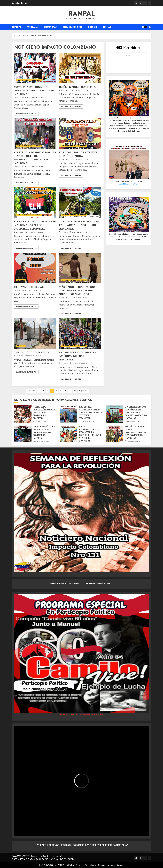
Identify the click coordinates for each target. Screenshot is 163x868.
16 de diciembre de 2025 (80, 232)
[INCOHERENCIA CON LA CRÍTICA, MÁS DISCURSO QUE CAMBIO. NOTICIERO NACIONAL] (114, 414)
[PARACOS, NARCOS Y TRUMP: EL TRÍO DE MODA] (80, 133)
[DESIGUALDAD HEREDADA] (35, 333)
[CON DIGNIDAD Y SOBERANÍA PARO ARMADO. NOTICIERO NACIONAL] (80, 203)
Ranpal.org (20, 98)
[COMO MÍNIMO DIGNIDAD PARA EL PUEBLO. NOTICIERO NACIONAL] (35, 68)
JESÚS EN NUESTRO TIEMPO (77, 87)
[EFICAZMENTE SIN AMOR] (35, 268)
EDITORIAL (16, 27)
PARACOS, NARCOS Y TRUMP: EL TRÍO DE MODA (78, 154)
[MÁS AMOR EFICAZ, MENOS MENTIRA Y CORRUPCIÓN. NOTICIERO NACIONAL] (80, 268)
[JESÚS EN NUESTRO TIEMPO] (80, 68)
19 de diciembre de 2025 (35, 232)
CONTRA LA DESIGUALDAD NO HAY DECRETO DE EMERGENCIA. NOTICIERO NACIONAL (35, 158)
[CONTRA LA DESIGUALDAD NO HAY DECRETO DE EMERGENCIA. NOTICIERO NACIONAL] (35, 133)
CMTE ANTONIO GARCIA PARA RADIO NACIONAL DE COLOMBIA (43, 859)
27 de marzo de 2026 (133, 421)
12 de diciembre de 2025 (35, 290)
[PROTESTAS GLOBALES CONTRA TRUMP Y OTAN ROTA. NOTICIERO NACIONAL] (68, 414)
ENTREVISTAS (51, 27)
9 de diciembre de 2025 (35, 356)
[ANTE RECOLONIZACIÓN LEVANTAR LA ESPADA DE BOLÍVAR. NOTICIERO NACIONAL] (68, 434)
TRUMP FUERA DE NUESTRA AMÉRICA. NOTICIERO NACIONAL (78, 356)
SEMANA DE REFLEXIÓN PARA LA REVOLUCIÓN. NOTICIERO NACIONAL (44, 412)
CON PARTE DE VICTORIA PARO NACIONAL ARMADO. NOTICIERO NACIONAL (35, 225)
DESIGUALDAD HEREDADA (32, 352)
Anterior (31, 391)
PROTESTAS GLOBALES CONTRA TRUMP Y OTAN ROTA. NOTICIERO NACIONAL (91, 412)
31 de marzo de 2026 (87, 421)
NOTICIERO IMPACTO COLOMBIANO (29, 80)
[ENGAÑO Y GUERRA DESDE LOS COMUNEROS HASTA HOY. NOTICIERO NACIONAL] (114, 434)
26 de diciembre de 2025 (80, 90)
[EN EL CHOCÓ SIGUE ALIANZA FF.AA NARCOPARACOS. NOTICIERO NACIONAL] (23, 434)
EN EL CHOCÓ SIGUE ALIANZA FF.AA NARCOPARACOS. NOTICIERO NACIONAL (44, 432)
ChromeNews (104, 865)
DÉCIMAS (107, 27)
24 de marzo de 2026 (42, 441)
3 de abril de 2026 (41, 421)
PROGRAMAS (33, 27)
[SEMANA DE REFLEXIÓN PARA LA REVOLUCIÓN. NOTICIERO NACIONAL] (23, 414)
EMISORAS (92, 27)
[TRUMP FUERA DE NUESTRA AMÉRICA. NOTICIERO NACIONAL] (80, 333)
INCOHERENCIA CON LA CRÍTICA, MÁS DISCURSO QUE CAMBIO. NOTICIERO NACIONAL (136, 412)
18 (75, 391)
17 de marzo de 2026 (133, 441)
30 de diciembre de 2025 (35, 98)
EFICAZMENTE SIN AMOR (31, 287)
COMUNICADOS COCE (72, 27)
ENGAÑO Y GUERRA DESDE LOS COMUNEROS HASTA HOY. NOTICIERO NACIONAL (136, 432)
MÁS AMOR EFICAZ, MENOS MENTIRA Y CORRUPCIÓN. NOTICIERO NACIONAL (77, 290)
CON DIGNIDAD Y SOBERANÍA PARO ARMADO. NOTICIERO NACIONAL (79, 225)
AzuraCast (60, 856)
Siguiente (83, 391)
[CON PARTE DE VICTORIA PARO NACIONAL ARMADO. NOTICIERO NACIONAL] (35, 203)
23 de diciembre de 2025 (80, 160)
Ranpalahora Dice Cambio (42, 856)
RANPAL (81, 13)
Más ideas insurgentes (26, 114)
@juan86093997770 (20, 856)
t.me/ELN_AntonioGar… (129, 184)
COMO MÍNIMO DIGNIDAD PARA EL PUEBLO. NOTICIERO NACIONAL (34, 90)
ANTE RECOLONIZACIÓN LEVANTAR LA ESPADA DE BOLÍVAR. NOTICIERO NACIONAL (90, 434)
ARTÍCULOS (65, 80)
